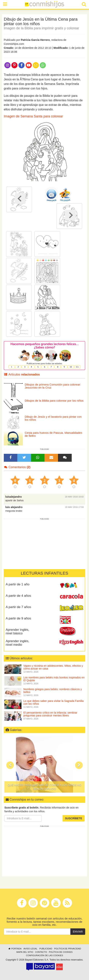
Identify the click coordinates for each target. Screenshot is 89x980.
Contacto (41, 952)
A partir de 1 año (18, 584)
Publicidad (46, 949)
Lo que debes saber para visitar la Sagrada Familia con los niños (54, 702)
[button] (10, 765)
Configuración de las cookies (45, 955)
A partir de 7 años (18, 607)
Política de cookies (61, 952)
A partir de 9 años (18, 618)
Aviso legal (30, 949)
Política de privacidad (68, 949)
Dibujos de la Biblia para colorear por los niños (54, 401)
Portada (15, 949)
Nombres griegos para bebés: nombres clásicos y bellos (53, 691)
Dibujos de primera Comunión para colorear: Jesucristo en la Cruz (53, 386)
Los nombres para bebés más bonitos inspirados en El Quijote (54, 679)
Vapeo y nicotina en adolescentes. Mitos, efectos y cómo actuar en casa (53, 667)
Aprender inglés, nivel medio (17, 643)
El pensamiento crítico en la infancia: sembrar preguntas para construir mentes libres (50, 714)
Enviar (78, 932)
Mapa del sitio (25, 952)
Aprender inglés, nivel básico (17, 632)
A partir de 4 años (18, 596)
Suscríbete (74, 818)
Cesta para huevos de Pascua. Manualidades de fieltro (54, 434)
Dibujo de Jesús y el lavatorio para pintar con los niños (53, 418)
